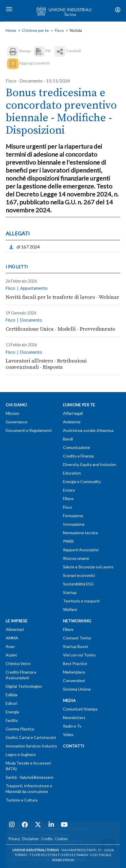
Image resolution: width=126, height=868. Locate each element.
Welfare (70, 609)
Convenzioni (74, 680)
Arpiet (11, 655)
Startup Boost (76, 646)
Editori (11, 703)
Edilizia (11, 695)
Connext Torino (77, 638)
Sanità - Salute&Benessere (30, 777)
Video (68, 735)
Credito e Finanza (78, 456)
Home (11, 30)
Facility (12, 720)
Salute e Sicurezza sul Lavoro (88, 567)
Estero (69, 490)
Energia (12, 712)
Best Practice (75, 663)
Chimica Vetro (18, 663)
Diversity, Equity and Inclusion (90, 464)
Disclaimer (31, 839)
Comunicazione (76, 447)
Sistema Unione (77, 689)
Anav (10, 646)
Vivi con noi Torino (79, 655)
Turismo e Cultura (22, 800)
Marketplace (74, 672)
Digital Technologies (24, 686)
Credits (47, 839)
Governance (17, 422)
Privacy (14, 839)
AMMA (12, 638)
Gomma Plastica (20, 729)
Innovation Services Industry (31, 746)
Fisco (59, 30)
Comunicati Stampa (80, 709)
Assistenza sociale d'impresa (88, 430)
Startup (70, 592)
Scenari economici (79, 575)
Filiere (68, 499)
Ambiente (72, 422)
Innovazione (74, 524)
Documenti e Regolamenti (29, 430)
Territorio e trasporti (81, 601)
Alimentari (15, 629)
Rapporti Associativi (81, 550)
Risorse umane (76, 558)
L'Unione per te (35, 30)
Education (72, 473)
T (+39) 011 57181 (43, 855)
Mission (12, 413)
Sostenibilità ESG (78, 584)
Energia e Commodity (82, 481)
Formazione (73, 516)
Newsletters (74, 717)
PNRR (68, 541)
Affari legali (73, 413)
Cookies (61, 839)
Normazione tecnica (80, 533)
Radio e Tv (72, 726)
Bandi (68, 439)
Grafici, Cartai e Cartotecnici (31, 737)
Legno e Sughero (21, 754)
